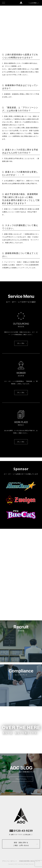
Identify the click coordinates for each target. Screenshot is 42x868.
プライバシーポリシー (10, 861)
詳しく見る (21, 343)
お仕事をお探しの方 (21, 741)
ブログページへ (21, 779)
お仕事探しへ (34, 3)
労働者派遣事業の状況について (29, 861)
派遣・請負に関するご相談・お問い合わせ (21, 844)
